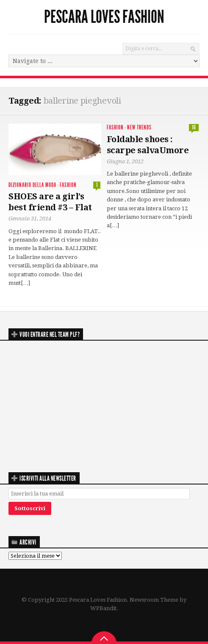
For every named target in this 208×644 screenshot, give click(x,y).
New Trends (139, 128)
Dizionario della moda (32, 185)
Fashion (68, 185)
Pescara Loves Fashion (104, 17)
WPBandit (103, 608)
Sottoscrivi (30, 508)
